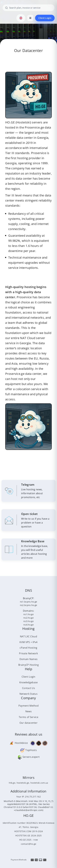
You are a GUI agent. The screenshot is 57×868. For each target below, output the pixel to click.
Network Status (28, 694)
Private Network (28, 653)
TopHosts (28, 750)
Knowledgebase (29, 682)
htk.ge (12, 783)
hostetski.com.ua (39, 783)
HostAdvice (19, 743)
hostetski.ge (23, 783)
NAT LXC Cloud (28, 636)
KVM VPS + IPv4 (28, 642)
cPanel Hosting (28, 648)
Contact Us (28, 688)
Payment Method (28, 706)
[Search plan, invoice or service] (28, 8)
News (28, 711)
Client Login (45, 18)
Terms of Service (28, 717)
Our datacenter (28, 723)
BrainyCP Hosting (28, 665)
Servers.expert (29, 757)
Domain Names (29, 659)
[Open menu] (30, 18)
